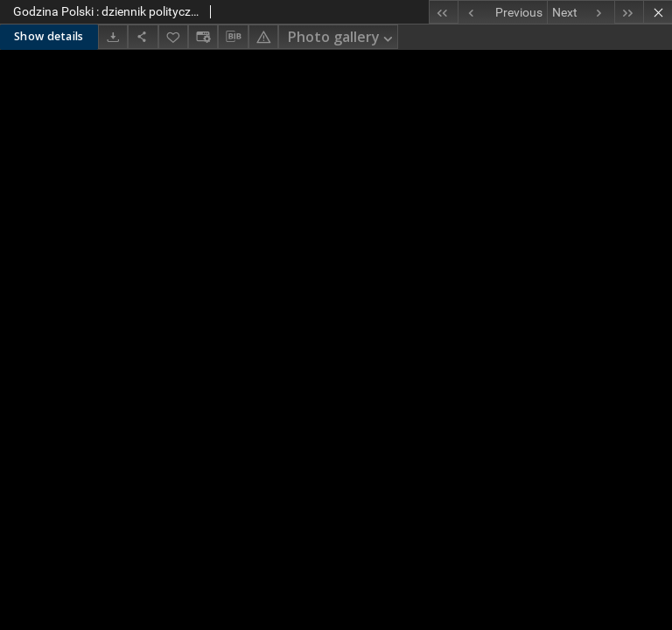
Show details (49, 36)
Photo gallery (342, 38)
